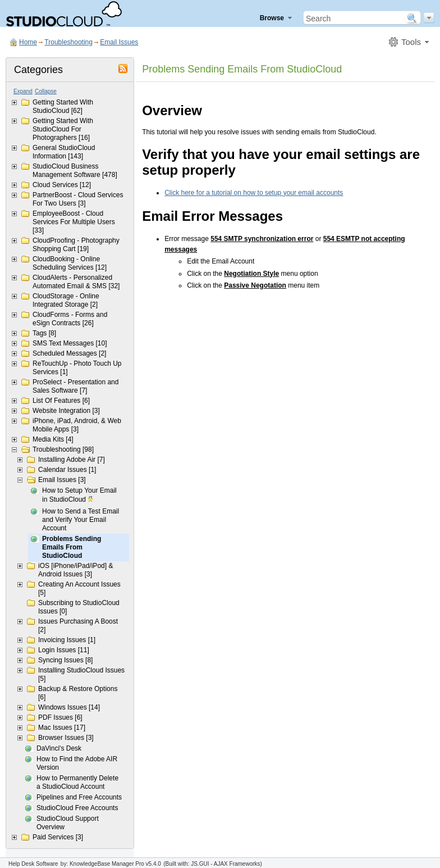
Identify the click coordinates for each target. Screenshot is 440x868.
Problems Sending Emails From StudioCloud (72, 547)
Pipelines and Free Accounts (79, 797)
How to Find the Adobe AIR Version (77, 763)
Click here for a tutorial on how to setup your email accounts (254, 193)
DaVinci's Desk (59, 748)
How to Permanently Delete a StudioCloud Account (77, 782)
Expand (23, 91)
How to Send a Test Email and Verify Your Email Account (81, 520)
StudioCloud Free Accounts (77, 808)
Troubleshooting (68, 42)
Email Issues (119, 42)
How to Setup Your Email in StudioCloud (79, 496)
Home (28, 42)
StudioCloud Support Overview (68, 823)
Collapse (46, 91)
